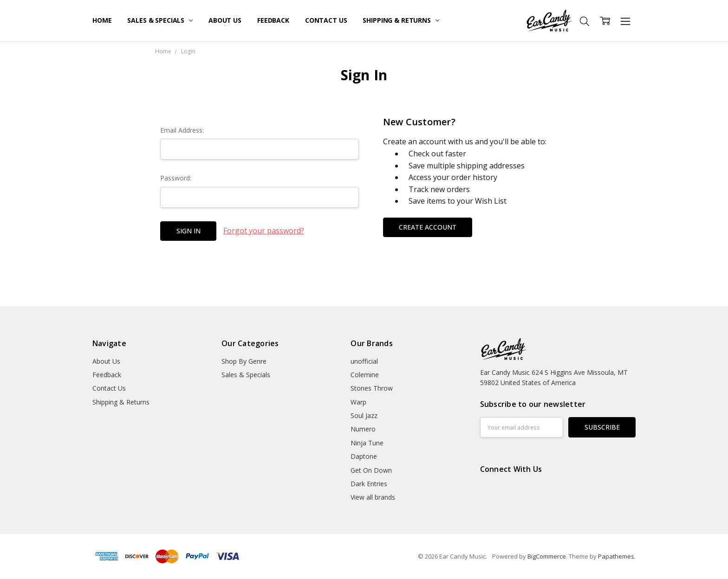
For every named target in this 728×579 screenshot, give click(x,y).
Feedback (273, 20)
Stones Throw (372, 388)
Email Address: (182, 130)
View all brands (373, 497)
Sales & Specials (160, 20)
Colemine (365, 375)
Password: (176, 178)
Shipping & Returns (401, 20)
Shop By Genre (244, 361)
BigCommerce (547, 556)
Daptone (364, 456)
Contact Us (326, 20)
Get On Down (371, 470)
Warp (358, 402)
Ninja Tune (367, 443)
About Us (225, 20)
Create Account (428, 227)
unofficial (364, 361)
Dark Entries (369, 484)
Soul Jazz (364, 415)
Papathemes (616, 556)
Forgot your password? (264, 231)
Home (102, 20)
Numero (363, 429)
